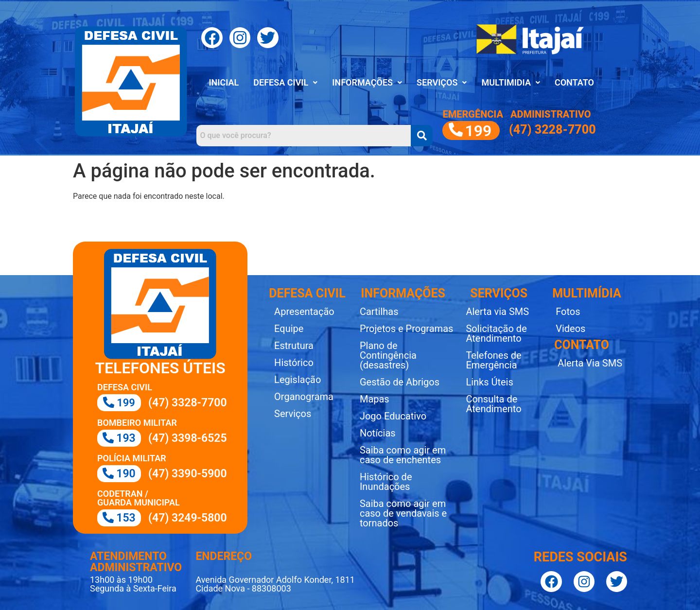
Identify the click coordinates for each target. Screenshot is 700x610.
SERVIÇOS (442, 82)
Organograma (304, 397)
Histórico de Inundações (386, 482)
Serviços (293, 414)
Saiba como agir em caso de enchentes (403, 455)
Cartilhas (379, 312)
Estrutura (294, 346)
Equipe (289, 329)
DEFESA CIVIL (285, 82)
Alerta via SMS (497, 312)
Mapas (375, 399)
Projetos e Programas (406, 329)
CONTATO (574, 82)
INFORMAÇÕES (367, 82)
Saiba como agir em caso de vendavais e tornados (403, 513)
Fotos (568, 312)
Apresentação (304, 312)
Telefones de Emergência (493, 360)
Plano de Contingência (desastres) (388, 355)
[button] (285, 83)
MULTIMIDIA (510, 82)
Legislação (297, 380)
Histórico (294, 363)
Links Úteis (489, 382)
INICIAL (224, 82)
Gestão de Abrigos (400, 382)
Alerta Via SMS (590, 363)
